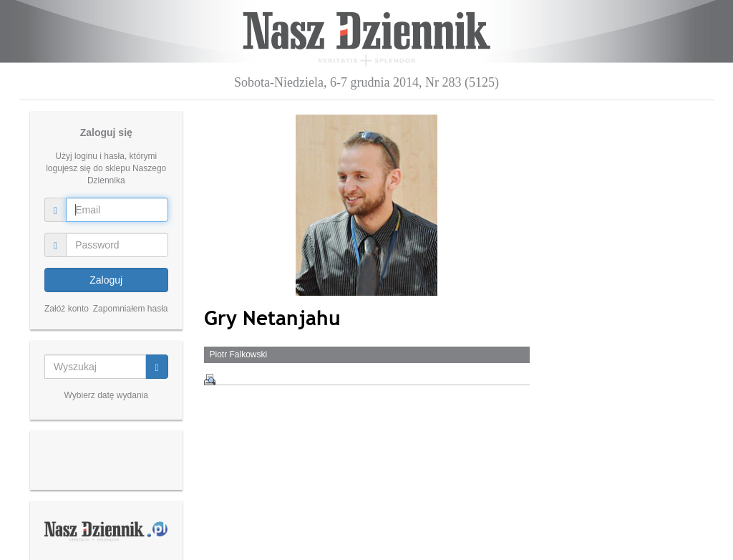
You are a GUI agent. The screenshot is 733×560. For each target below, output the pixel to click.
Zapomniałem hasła (131, 309)
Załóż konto (67, 309)
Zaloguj (106, 280)
